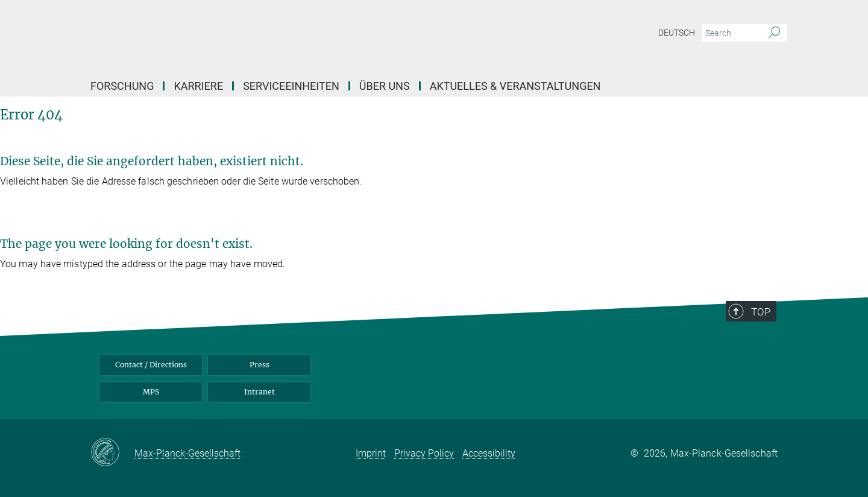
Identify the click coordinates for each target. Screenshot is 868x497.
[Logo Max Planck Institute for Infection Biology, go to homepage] (316, 36)
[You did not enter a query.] (731, 33)
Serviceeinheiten (291, 86)
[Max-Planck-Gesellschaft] (112, 453)
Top (761, 312)
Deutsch (677, 33)
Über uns (385, 86)
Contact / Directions (151, 365)
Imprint (371, 453)
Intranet (259, 392)
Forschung (122, 86)
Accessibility (489, 453)
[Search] (774, 33)
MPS (151, 392)
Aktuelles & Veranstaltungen (515, 86)
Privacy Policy (424, 453)
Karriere (198, 86)
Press (259, 365)
